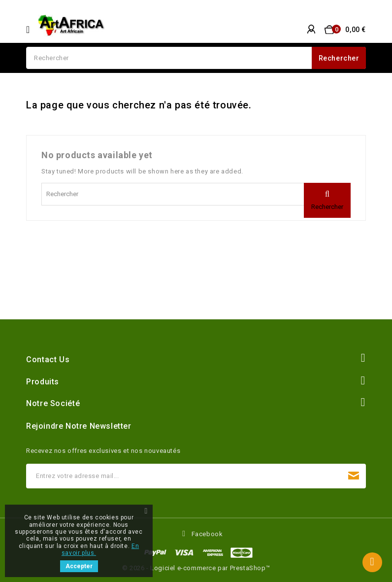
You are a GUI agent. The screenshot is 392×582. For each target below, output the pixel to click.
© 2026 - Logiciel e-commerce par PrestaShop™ (196, 568)
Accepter (79, 566)
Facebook (207, 534)
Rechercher (339, 58)
